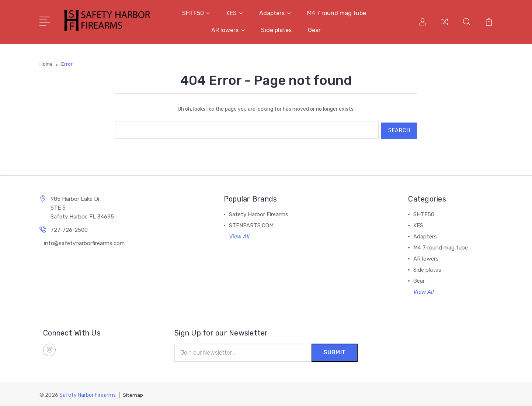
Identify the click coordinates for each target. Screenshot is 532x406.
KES (235, 13)
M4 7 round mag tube (337, 13)
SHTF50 (196, 13)
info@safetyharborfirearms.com (84, 241)
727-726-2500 (69, 228)
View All (239, 235)
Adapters (275, 13)
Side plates (276, 30)
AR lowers (228, 30)
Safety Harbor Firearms (259, 213)
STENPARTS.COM (251, 224)
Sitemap (133, 393)
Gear (314, 30)
